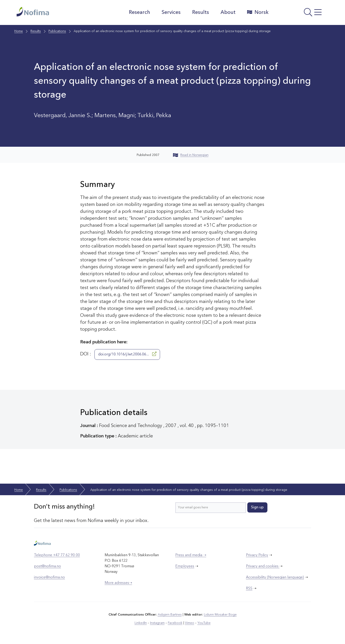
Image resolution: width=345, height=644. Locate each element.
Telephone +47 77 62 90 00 (57, 555)
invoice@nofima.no (49, 577)
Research (139, 12)
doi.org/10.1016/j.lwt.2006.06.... (127, 354)
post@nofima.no (47, 566)
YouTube (204, 623)
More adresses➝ (118, 583)
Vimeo (190, 623)
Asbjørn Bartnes (170, 615)
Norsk (258, 12)
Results (201, 12)
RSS (249, 589)
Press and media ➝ (191, 555)
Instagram (157, 623)
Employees (185, 566)
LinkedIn (141, 623)
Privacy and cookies (263, 566)
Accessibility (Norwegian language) (275, 577)
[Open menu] (301, 14)
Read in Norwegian (191, 155)
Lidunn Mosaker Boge (220, 615)
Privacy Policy (257, 555)
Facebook (175, 623)
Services (171, 12)
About (228, 12)
